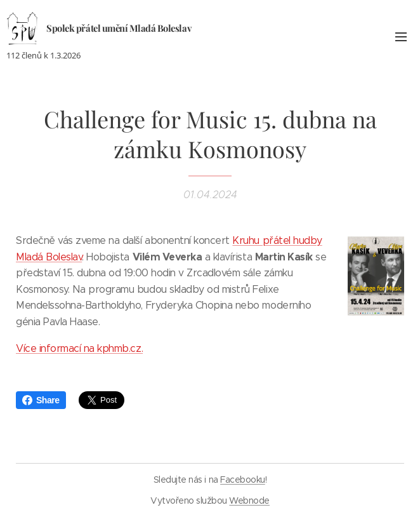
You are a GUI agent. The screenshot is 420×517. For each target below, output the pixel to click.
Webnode (249, 500)
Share (41, 400)
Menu (401, 37)
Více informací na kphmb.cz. (79, 348)
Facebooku (243, 480)
